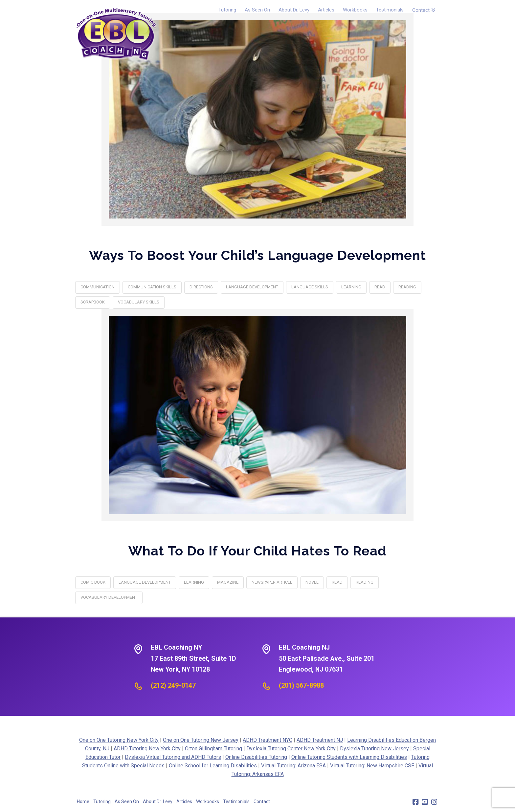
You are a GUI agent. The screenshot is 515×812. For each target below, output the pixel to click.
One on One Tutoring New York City (119, 740)
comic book (93, 582)
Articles (184, 802)
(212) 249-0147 (173, 685)
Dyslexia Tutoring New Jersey (374, 749)
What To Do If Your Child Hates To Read (257, 551)
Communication (98, 287)
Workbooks (208, 802)
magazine (228, 582)
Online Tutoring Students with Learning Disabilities (349, 757)
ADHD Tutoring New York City (147, 749)
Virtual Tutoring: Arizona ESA (293, 766)
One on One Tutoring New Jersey (201, 740)
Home (83, 802)
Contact (262, 802)
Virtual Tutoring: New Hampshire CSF (372, 766)
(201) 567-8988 (301, 685)
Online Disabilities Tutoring (256, 757)
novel (312, 582)
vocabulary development (109, 597)
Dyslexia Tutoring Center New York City (291, 749)
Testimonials (236, 802)
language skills (310, 287)
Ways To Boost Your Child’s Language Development (257, 255)
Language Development (252, 287)
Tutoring (102, 802)
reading (407, 287)
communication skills (152, 287)
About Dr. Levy (158, 802)
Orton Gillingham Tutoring (213, 749)
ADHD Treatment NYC (268, 740)
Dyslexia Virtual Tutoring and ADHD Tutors (173, 757)
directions (201, 287)
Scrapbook (93, 302)
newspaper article (272, 582)
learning (351, 287)
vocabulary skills (139, 302)
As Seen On (127, 802)
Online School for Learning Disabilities (213, 766)
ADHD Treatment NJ (320, 740)
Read (380, 287)
